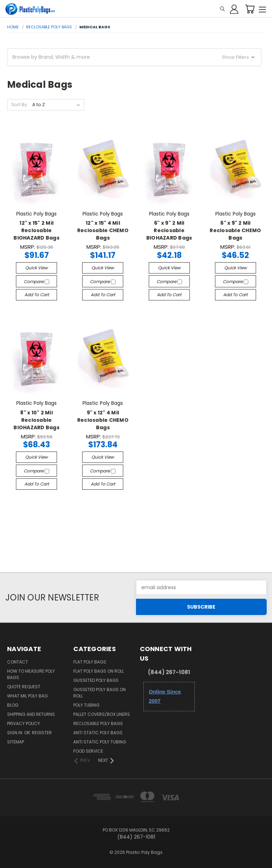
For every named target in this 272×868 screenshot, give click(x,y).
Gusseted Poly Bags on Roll (100, 693)
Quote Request (24, 687)
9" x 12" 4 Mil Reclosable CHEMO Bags (103, 420)
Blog (13, 705)
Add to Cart (37, 295)
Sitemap (16, 742)
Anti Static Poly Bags (98, 733)
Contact (18, 662)
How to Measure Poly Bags (31, 674)
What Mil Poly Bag (27, 696)
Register (42, 733)
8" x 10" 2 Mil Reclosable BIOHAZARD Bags (36, 420)
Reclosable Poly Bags (98, 723)
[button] (134, 57)
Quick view (36, 268)
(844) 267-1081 (169, 672)
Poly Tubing (86, 705)
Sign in (15, 733)
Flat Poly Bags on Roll (99, 671)
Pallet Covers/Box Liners (102, 714)
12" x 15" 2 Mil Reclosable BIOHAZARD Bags (36, 230)
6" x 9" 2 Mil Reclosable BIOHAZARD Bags (169, 230)
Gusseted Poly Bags (96, 680)
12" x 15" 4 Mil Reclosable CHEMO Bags (103, 230)
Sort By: (20, 105)
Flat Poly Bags (90, 662)
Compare (36, 281)
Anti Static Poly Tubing (100, 742)
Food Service (88, 751)
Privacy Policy (24, 723)
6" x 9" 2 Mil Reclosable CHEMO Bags (235, 230)
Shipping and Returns (31, 714)
